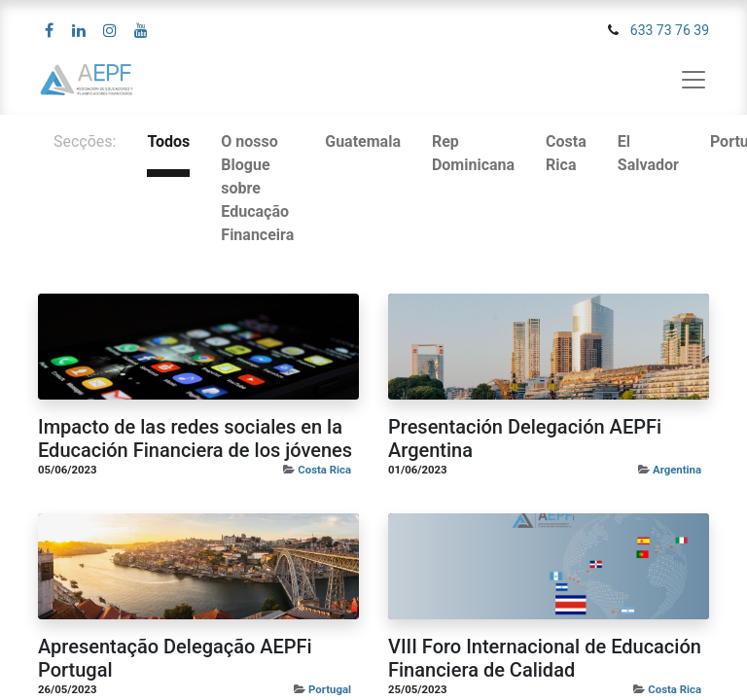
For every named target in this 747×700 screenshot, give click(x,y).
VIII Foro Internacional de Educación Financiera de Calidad (545, 658)
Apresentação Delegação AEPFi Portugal (175, 658)
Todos (168, 141)
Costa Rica (324, 470)
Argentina (677, 470)
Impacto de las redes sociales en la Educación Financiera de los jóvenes (195, 438)
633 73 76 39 (670, 30)
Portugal (330, 689)
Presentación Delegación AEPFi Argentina (525, 438)
